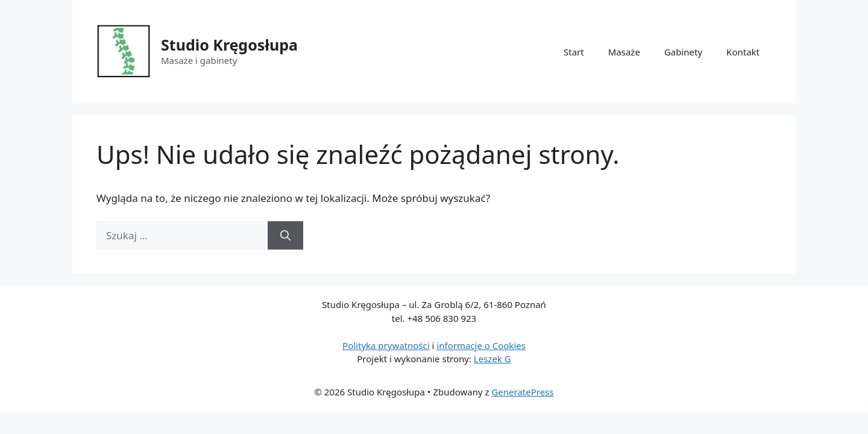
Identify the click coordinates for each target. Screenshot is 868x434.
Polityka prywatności (386, 345)
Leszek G (492, 359)
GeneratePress (522, 392)
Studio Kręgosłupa (229, 45)
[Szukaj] (285, 236)
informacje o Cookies (481, 345)
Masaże (624, 52)
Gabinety (683, 52)
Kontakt (743, 52)
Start (574, 52)
